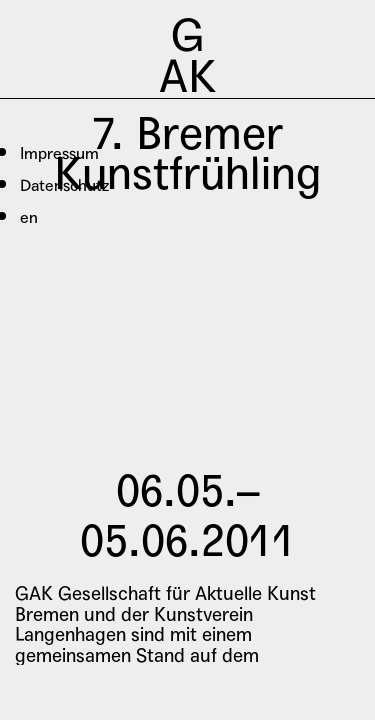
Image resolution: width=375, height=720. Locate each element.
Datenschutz (64, 185)
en (29, 217)
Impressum (59, 153)
